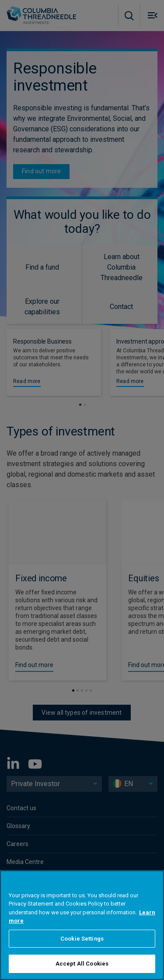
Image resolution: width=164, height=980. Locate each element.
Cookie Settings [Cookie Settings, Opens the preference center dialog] (82, 939)
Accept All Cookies (82, 964)
